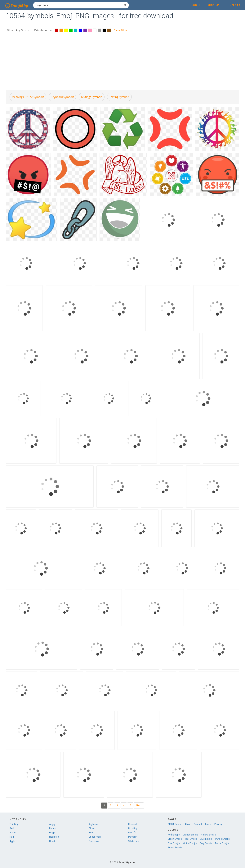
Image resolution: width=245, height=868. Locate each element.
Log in (196, 5)
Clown (92, 828)
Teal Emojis (191, 839)
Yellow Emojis (209, 835)
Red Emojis (174, 835)
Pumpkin (133, 837)
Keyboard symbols (62, 97)
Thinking (14, 824)
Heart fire (54, 837)
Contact (198, 824)
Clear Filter (121, 30)
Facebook (94, 841)
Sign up (214, 5)
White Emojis (190, 843)
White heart (134, 841)
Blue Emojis (206, 839)
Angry (52, 824)
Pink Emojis (174, 843)
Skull (12, 828)
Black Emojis (222, 843)
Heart (91, 833)
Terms (208, 824)
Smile (13, 833)
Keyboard (94, 824)
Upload (235, 5)
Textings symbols (92, 97)
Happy (52, 833)
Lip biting (133, 828)
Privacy (218, 824)
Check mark (95, 837)
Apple (12, 841)
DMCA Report (175, 824)
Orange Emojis (190, 835)
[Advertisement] (122, 62)
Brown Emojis (175, 848)
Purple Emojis (223, 839)
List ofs (132, 833)
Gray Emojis (206, 843)
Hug (12, 837)
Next (139, 805)
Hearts (53, 841)
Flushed (132, 824)
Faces (52, 828)
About (188, 824)
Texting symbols (119, 97)
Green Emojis (175, 839)
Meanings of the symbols (28, 97)
